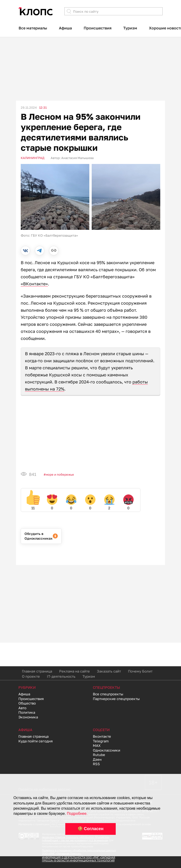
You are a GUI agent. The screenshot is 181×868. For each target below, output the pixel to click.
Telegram (101, 741)
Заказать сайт (109, 671)
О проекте (31, 676)
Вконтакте (102, 736)
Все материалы (33, 28)
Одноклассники (107, 750)
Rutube (99, 755)
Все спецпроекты (108, 694)
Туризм (130, 28)
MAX (97, 745)
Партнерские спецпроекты (116, 699)
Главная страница (37, 671)
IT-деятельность (61, 676)
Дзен (97, 759)
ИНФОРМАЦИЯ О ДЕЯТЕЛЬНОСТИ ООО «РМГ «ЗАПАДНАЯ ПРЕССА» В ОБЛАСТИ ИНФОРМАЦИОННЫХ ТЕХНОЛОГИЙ (79, 859)
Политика (27, 712)
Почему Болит (140, 671)
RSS (96, 764)
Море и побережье (60, 474)
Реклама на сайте (74, 671)
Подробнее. (77, 814)
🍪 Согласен (90, 829)
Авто (22, 708)
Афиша (65, 28)
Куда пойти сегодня (36, 741)
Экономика (28, 717)
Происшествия (98, 28)
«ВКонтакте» (34, 284)
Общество (27, 703)
